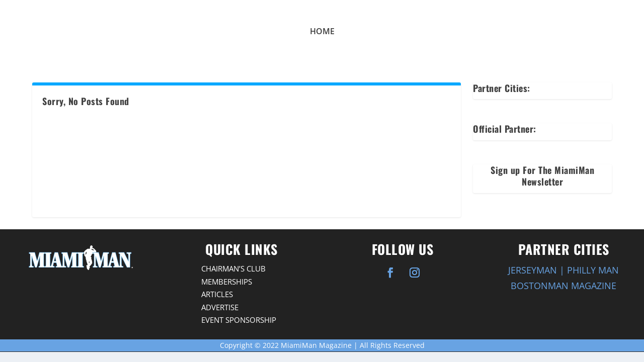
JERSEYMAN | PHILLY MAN (563, 270)
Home (322, 31)
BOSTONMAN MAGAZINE (563, 286)
